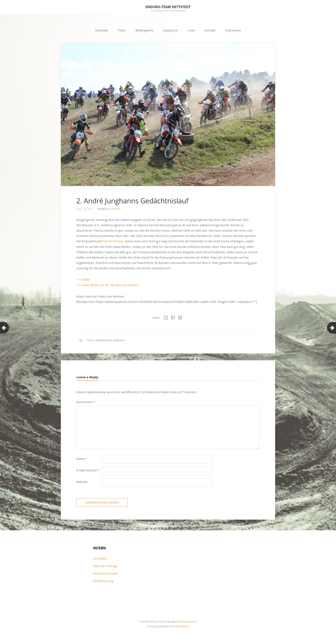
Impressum (233, 30)
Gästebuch (170, 30)
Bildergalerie (144, 30)
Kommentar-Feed (105, 573)
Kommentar (86, 402)
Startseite (102, 30)
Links (191, 30)
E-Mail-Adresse (88, 470)
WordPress (182, 626)
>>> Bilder (83, 280)
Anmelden (100, 558)
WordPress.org (103, 581)
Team (122, 30)
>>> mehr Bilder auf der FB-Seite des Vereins (107, 285)
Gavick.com (190, 622)
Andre (90, 340)
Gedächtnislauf (103, 340)
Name (82, 459)
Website (82, 482)
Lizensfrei (115, 209)
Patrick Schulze (112, 241)
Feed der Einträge (105, 566)
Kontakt (210, 30)
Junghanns (119, 340)
